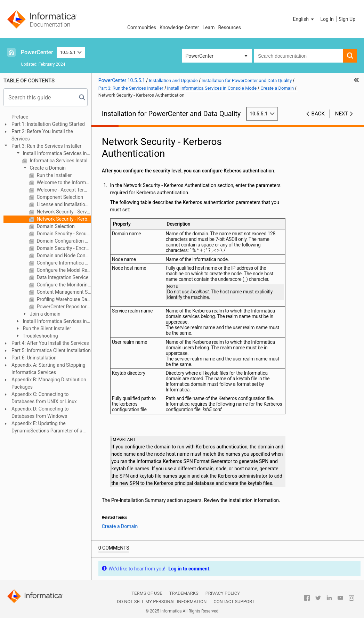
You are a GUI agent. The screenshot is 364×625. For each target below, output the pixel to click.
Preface (20, 117)
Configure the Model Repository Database (63, 270)
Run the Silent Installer (46, 328)
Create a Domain (47, 168)
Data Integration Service (62, 277)
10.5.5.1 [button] (71, 52)
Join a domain (45, 314)
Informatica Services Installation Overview (60, 161)
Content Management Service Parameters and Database (63, 292)
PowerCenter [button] (200, 56)
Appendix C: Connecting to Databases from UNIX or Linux (44, 398)
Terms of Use (147, 593)
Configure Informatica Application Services (63, 263)
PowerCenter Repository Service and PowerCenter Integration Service (63, 307)
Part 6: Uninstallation (34, 358)
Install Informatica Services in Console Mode (51, 154)
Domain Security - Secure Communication (63, 234)
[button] (304, 19)
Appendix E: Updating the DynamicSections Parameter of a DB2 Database (47, 428)
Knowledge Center (179, 27)
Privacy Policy (223, 593)
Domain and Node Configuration (63, 255)
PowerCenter (37, 52)
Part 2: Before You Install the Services (42, 135)
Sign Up (347, 19)
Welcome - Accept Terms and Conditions (63, 190)
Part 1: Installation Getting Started (48, 124)
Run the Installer (54, 175)
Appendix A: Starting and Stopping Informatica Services (48, 369)
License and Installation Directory (63, 204)
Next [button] (342, 114)
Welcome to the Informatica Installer (63, 182)
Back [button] (318, 114)
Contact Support (234, 602)
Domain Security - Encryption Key (63, 248)
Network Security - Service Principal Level (63, 212)
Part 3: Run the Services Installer (46, 146)
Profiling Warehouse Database (63, 299)
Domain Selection (55, 226)
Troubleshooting (40, 336)
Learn (208, 27)
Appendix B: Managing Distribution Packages (49, 383)
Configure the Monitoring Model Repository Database (63, 285)
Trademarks (184, 593)
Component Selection (59, 197)
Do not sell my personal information (162, 602)
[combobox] (298, 56)
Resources (229, 27)
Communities (142, 27)
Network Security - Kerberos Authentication (63, 219)
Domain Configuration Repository (63, 241)
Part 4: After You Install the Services (50, 343)
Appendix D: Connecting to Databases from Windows (40, 412)
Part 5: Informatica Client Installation (51, 350)
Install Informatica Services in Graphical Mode (51, 322)
